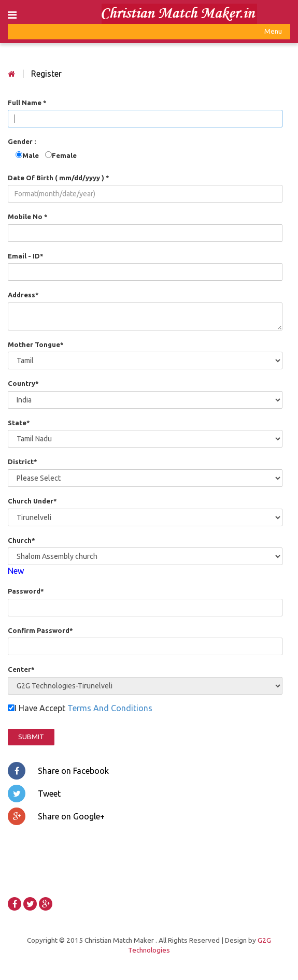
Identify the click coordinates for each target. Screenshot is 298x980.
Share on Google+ (56, 816)
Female (64, 155)
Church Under (32, 501)
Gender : (22, 141)
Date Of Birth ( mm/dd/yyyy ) (59, 178)
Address (23, 295)
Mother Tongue (36, 344)
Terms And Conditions (110, 708)
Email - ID (26, 256)
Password (26, 591)
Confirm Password (40, 630)
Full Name (27, 103)
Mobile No (28, 217)
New (16, 571)
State (19, 423)
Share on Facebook (58, 771)
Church (22, 540)
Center (21, 669)
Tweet (34, 794)
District (23, 462)
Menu (273, 33)
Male (34, 155)
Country (23, 383)
